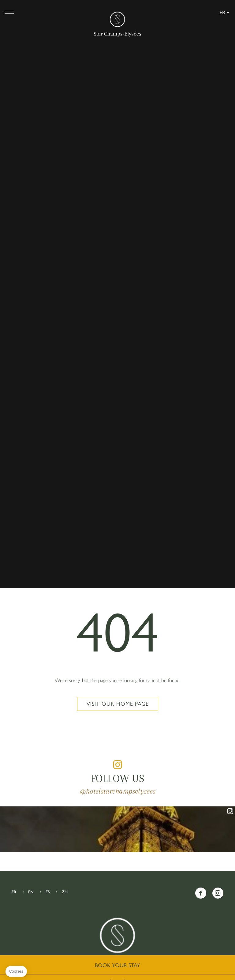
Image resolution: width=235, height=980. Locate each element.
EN (31, 892)
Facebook (201, 893)
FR (14, 892)
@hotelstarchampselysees (118, 791)
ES (48, 892)
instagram (117, 764)
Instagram (218, 893)
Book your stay (117, 965)
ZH (65, 892)
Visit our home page (118, 704)
